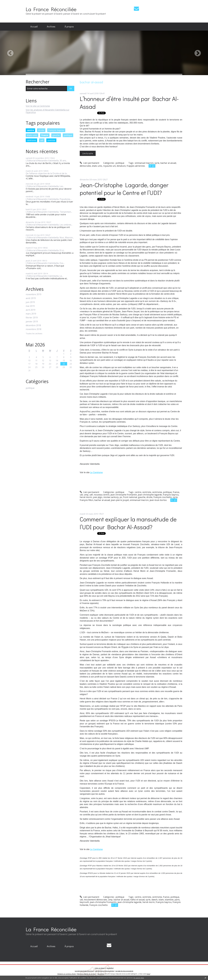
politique (68, 135)
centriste (51, 140)
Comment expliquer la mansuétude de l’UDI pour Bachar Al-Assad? (128, 523)
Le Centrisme (96, 472)
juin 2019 (30, 302)
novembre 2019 (33, 294)
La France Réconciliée (51, 9)
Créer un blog (99, 968)
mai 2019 (30, 306)
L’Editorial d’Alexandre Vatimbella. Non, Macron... (50, 238)
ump (86, 495)
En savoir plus (139, 978)
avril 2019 (31, 310)
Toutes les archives (34, 334)
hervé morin (86, 497)
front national (130, 497)
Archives (51, 26)
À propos (69, 26)
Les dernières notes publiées (105, 971)
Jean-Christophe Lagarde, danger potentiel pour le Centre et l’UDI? (124, 189)
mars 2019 (31, 314)
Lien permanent (89, 163)
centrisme (31, 140)
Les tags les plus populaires (124, 971)
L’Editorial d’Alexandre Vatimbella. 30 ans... (46, 161)
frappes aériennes (136, 166)
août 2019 (31, 298)
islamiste (169, 900)
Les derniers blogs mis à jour (84, 971)
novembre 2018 (33, 329)
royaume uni (109, 166)
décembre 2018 (33, 325)
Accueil (34, 26)
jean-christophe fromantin (124, 495)
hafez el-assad (137, 900)
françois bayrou (56, 130)
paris (177, 900)
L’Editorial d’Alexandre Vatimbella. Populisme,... (49, 199)
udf (91, 495)
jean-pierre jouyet (120, 500)
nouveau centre (102, 495)
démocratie (85, 166)
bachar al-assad (168, 163)
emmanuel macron (144, 163)
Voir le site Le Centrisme (38, 106)
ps (121, 497)
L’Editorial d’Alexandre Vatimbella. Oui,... (45, 263)
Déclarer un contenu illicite (67, 974)
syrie (157, 163)
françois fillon (86, 500)
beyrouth (84, 902)
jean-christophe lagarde (150, 495)
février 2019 (32, 318)
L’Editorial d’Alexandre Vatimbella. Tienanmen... (49, 212)
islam (161, 900)
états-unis (32, 135)
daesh (154, 900)
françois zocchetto (163, 497)
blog (148, 974)
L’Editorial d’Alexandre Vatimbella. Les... (45, 186)
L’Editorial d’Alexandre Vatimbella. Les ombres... (49, 225)
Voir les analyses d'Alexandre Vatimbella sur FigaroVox (48, 111)
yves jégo (98, 497)
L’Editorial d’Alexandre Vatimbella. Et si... (45, 250)
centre (30, 130)
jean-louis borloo (158, 500)
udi (42, 140)
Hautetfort (110, 968)
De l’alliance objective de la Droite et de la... (47, 173)
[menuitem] (34, 27)
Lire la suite (88, 153)
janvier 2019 (32, 322)
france (45, 135)
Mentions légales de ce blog (86, 974)
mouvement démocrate (95, 900)
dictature (121, 166)
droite (41, 130)
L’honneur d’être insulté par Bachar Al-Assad (129, 103)
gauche (56, 135)
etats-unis (97, 166)
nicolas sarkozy (111, 497)
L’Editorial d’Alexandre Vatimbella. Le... (44, 276)
